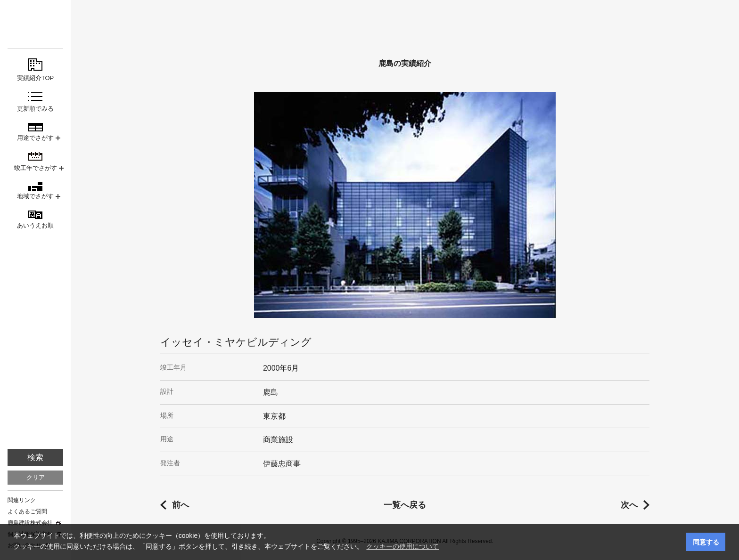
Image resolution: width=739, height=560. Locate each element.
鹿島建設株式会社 (30, 523)
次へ (629, 505)
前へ (181, 505)
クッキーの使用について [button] (402, 546)
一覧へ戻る (405, 505)
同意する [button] (706, 542)
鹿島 (35, 24)
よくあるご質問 (27, 511)
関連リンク (22, 500)
